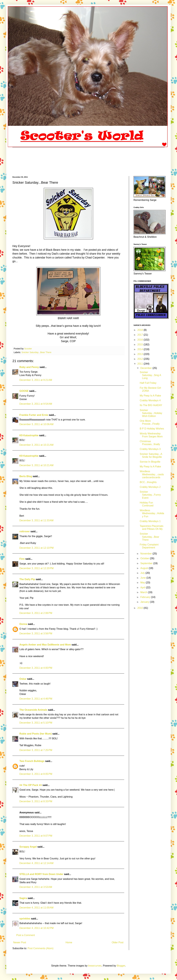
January (145, 602)
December (146, 368)
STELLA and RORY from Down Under (41, 874)
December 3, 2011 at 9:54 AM (36, 404)
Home (69, 942)
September (147, 563)
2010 (141, 608)
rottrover (25, 531)
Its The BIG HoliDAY (151, 405)
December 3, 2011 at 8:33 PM (36, 801)
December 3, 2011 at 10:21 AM (36, 445)
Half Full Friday (148, 383)
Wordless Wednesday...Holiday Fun (152, 513)
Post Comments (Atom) (41, 948)
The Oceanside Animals (33, 710)
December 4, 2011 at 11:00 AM (36, 908)
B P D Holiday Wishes (152, 429)
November (146, 554)
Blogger (121, 966)
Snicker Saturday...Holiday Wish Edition (151, 413)
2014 (141, 349)
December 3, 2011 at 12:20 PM (36, 568)
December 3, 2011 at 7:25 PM (36, 750)
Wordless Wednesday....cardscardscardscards (152, 474)
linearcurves (95, 966)
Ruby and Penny (29, 367)
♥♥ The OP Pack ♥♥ (31, 785)
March (144, 592)
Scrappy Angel (28, 847)
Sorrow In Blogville (150, 462)
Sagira (23, 898)
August (145, 568)
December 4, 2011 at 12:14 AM (36, 863)
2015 (141, 345)
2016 (141, 340)
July (143, 573)
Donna (23, 624)
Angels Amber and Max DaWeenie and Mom (45, 645)
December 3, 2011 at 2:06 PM (36, 613)
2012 (141, 359)
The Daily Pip (28, 579)
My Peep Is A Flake (150, 396)
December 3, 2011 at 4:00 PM (36, 668)
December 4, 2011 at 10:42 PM (36, 928)
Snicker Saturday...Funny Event (150, 495)
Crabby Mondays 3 (150, 449)
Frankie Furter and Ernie (34, 415)
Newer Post (20, 942)
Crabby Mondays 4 (150, 400)
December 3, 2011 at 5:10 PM (36, 723)
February (146, 597)
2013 (141, 354)
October (145, 558)
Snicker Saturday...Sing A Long (150, 375)
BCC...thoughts (148, 482)
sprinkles (25, 919)
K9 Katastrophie (29, 435)
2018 (141, 330)
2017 (141, 335)
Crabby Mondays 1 (150, 521)
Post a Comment (26, 935)
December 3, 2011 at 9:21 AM (36, 380)
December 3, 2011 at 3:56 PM (36, 633)
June (143, 578)
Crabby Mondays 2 (150, 487)
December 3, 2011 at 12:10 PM (36, 548)
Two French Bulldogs (32, 761)
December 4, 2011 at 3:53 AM (36, 887)
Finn (22, 559)
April (143, 587)
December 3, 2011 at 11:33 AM (36, 520)
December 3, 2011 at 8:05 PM (36, 774)
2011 (141, 364)
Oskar (23, 679)
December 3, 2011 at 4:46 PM (36, 699)
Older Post (118, 942)
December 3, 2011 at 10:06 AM (36, 424)
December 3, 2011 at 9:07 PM (36, 836)
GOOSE (24, 391)
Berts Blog (26, 476)
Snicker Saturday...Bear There (36, 352)
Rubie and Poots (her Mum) (36, 734)
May (143, 583)
